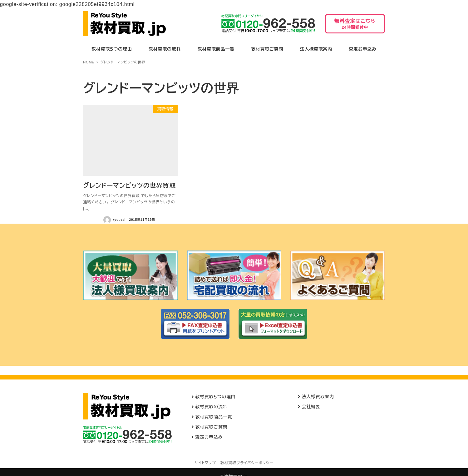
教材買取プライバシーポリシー (247, 463)
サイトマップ (205, 463)
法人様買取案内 (318, 397)
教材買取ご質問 (211, 427)
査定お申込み (209, 437)
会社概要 (311, 407)
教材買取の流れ (211, 407)
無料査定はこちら (355, 26)
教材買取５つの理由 (215, 397)
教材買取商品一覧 (214, 417)
